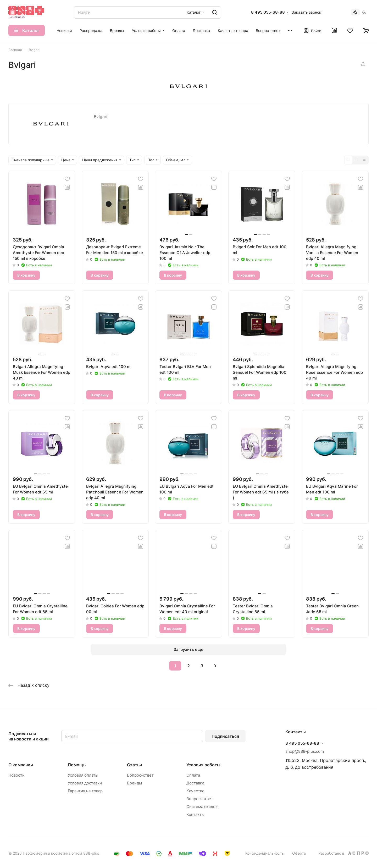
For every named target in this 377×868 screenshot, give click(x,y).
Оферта (299, 853)
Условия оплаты (83, 775)
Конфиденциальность (265, 853)
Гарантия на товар (85, 791)
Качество (195, 791)
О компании (21, 765)
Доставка (195, 783)
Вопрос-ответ (140, 775)
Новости (16, 775)
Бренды (134, 783)
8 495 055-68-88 (268, 12)
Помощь (77, 765)
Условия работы (203, 765)
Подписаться (225, 736)
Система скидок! (203, 807)
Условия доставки (85, 783)
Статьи (135, 765)
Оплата (193, 775)
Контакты (195, 814)
